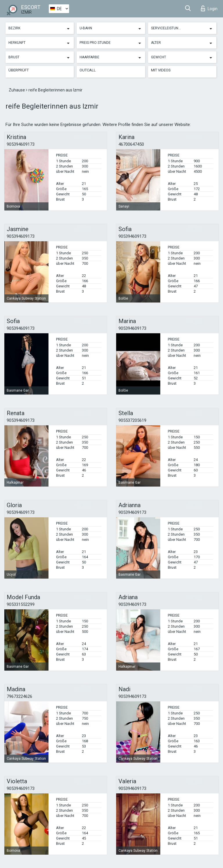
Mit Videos (161, 70)
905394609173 (21, 144)
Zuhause (17, 90)
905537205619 (132, 420)
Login (209, 8)
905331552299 (21, 604)
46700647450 (131, 144)
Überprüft (19, 70)
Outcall (88, 70)
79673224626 (19, 696)
